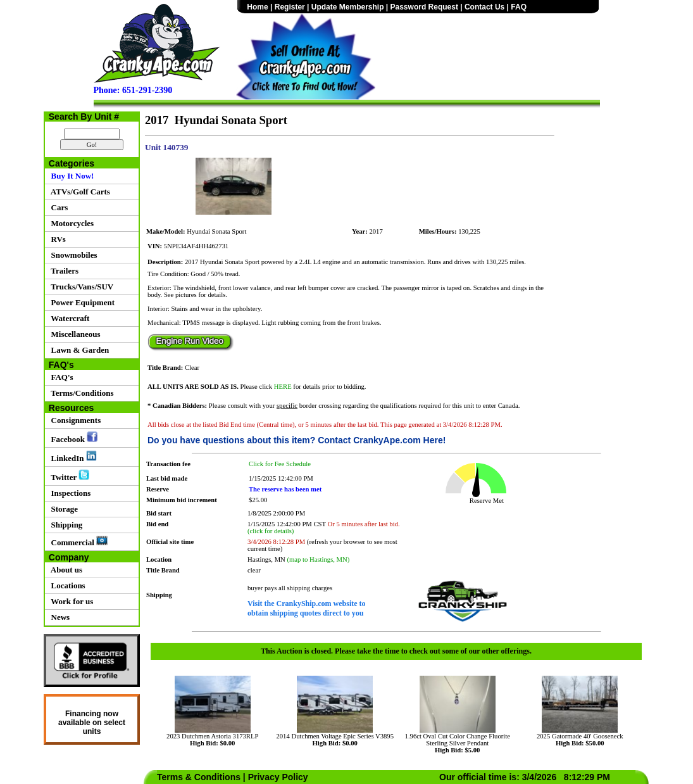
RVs (56, 239)
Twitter (68, 476)
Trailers (63, 271)
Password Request (424, 7)
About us (65, 570)
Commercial (77, 541)
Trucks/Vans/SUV (80, 287)
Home (257, 7)
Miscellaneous (74, 334)
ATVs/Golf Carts (78, 192)
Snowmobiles (72, 255)
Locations (66, 585)
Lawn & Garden (78, 350)
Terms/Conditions (80, 393)
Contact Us (484, 7)
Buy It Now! (70, 176)
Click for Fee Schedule (280, 464)
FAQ (519, 7)
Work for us (70, 601)
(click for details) (271, 531)
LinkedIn (72, 457)
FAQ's (60, 377)
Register (290, 7)
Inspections (69, 493)
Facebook (72, 438)
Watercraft (68, 318)
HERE (283, 387)
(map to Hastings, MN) (318, 560)
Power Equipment (81, 302)
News (58, 617)
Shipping (65, 525)
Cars (57, 207)
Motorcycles (70, 223)
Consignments (74, 420)
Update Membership (348, 7)
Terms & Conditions (199, 777)
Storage (62, 509)
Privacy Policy (278, 777)
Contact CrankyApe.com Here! (382, 440)
